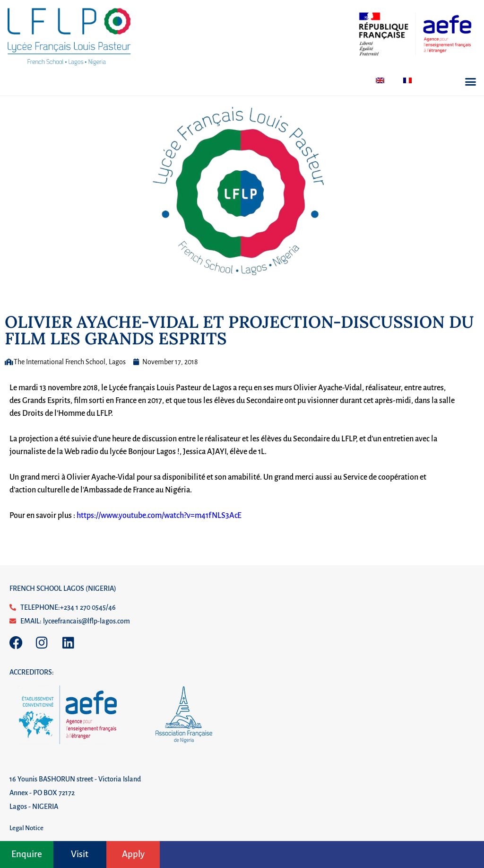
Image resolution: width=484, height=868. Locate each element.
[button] (471, 82)
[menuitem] (380, 80)
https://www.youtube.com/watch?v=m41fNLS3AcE (159, 516)
